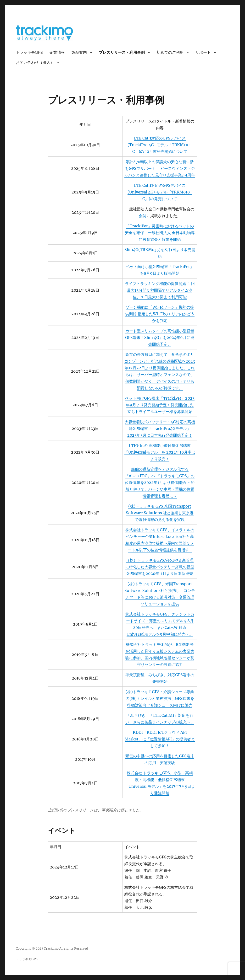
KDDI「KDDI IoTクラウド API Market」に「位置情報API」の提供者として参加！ (160, 739)
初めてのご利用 (170, 52)
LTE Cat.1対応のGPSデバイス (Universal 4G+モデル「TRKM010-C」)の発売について (160, 192)
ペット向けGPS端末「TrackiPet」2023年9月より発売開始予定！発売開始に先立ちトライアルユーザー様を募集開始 (160, 405)
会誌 (143, 216)
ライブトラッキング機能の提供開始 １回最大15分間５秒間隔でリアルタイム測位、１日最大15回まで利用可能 (160, 290)
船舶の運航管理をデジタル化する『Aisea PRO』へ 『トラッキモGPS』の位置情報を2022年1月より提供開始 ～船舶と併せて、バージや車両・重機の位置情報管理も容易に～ (160, 482)
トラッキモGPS (29, 52)
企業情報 (57, 52)
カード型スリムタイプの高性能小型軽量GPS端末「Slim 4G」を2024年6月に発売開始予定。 (160, 337)
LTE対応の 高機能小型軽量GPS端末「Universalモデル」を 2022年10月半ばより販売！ (160, 452)
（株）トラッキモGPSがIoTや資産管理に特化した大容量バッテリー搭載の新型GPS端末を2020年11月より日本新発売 (160, 567)
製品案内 (79, 52)
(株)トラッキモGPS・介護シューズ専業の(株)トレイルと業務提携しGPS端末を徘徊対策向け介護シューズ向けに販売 (160, 698)
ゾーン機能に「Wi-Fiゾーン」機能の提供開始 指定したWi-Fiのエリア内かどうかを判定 (160, 314)
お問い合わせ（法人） (35, 62)
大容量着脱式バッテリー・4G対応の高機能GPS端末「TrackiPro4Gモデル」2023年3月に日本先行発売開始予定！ (160, 428)
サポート (203, 52)
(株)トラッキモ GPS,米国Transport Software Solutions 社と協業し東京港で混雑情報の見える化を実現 (160, 513)
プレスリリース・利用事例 (122, 52)
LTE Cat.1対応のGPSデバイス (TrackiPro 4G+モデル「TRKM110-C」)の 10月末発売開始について (160, 145)
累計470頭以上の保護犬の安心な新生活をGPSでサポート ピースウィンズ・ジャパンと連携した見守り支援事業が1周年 (160, 168)
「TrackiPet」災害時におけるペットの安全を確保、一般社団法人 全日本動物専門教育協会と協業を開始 (160, 233)
